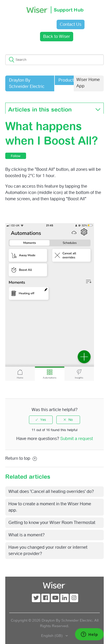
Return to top (21, 458)
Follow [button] (16, 156)
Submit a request (77, 439)
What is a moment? (27, 535)
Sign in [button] (39, 24)
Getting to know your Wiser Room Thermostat (52, 523)
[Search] (54, 60)
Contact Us (71, 24)
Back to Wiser (57, 36)
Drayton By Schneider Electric (27, 83)
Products (67, 80)
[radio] (41, 420)
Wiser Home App (88, 83)
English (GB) (52, 636)
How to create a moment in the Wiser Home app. (50, 507)
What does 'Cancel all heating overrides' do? (51, 491)
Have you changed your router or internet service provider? (48, 550)
